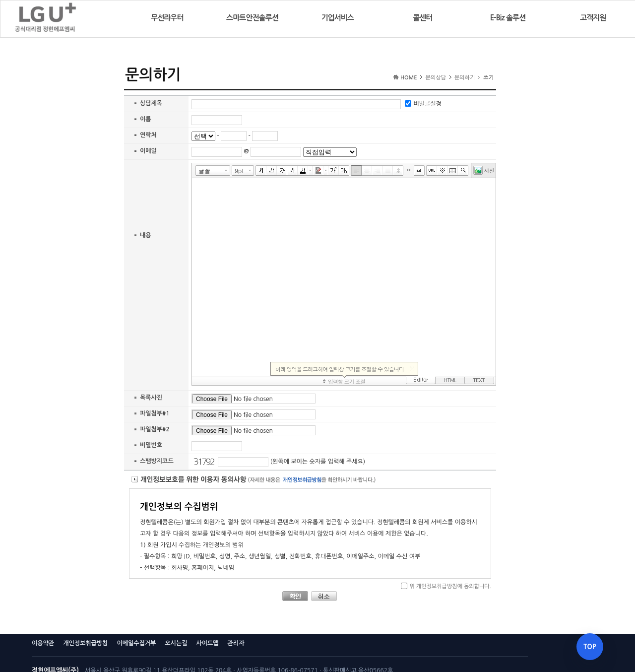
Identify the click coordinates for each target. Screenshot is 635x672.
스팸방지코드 (157, 461)
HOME (409, 78)
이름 (146, 119)
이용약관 (43, 643)
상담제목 (151, 103)
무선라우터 (167, 18)
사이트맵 (207, 643)
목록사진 (151, 398)
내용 (146, 235)
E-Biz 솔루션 (508, 18)
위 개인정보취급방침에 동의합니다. (450, 586)
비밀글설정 (427, 104)
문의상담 (436, 78)
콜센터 (422, 18)
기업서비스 (337, 18)
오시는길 (176, 643)
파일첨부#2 (155, 429)
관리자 (236, 643)
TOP (590, 647)
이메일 (148, 151)
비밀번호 (151, 445)
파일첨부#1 (155, 413)
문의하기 (465, 78)
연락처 (148, 135)
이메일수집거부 (136, 643)
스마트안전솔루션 (252, 18)
